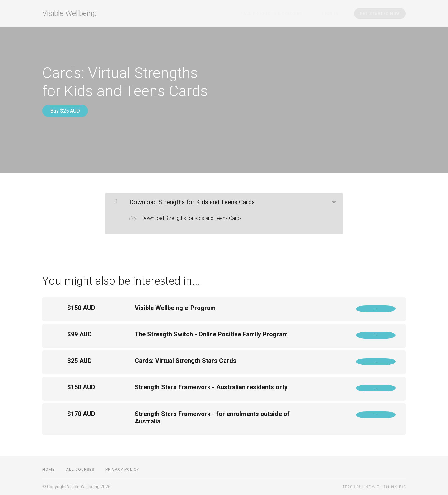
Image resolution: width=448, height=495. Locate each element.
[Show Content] (334, 197)
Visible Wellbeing (70, 13)
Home (49, 469)
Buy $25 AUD (65, 111)
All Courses (80, 469)
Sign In (335, 14)
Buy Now (376, 306)
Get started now (380, 14)
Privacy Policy (122, 469)
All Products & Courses (286, 14)
